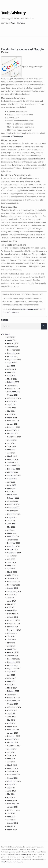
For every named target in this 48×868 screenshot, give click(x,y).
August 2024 (12, 401)
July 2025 (11, 366)
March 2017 (12, 688)
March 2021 (12, 533)
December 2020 (14, 543)
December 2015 (14, 736)
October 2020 (13, 549)
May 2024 (11, 411)
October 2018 (13, 627)
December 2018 (14, 620)
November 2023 (14, 430)
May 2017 (11, 681)
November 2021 (14, 508)
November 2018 (14, 623)
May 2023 (11, 450)
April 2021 (11, 530)
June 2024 (11, 408)
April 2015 (11, 762)
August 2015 (12, 749)
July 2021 (11, 520)
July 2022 (11, 482)
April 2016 (11, 723)
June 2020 (11, 562)
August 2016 (12, 710)
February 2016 (13, 730)
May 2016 (11, 720)
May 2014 (11, 794)
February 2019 (13, 614)
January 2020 (13, 578)
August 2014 (12, 784)
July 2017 (11, 675)
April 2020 (11, 569)
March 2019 (12, 611)
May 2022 (11, 488)
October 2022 (13, 472)
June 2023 (11, 446)
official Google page (15, 136)
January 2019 (13, 617)
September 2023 (14, 437)
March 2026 (12, 340)
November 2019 (14, 585)
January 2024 (13, 424)
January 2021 (13, 540)
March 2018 (12, 649)
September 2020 (14, 553)
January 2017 (13, 694)
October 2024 (13, 395)
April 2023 (11, 453)
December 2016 (14, 697)
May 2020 (11, 566)
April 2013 (11, 820)
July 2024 (11, 405)
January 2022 (13, 501)
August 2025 (12, 363)
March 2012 (12, 829)
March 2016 (12, 726)
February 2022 (13, 498)
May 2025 (11, 372)
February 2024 (13, 421)
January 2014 (13, 807)
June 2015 (11, 755)
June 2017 (11, 678)
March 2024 (12, 417)
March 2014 (12, 800)
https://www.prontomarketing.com (12, 862)
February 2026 (13, 343)
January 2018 (13, 656)
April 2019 (11, 607)
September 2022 (14, 475)
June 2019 (11, 601)
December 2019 (14, 582)
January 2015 (13, 772)
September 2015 (14, 746)
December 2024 (14, 388)
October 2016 (13, 704)
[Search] (44, 326)
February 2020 (13, 575)
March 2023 (12, 456)
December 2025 (14, 350)
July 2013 (11, 813)
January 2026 (13, 347)
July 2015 (11, 752)
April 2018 (11, 646)
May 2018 (11, 643)
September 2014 (14, 781)
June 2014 (11, 791)
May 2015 (11, 759)
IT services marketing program (23, 855)
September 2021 (14, 514)
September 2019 (14, 591)
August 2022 (12, 479)
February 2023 (13, 459)
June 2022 (11, 485)
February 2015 (13, 768)
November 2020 (14, 546)
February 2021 (13, 537)
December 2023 (14, 427)
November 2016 (14, 701)
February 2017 (13, 691)
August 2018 (12, 633)
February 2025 (13, 382)
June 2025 (11, 369)
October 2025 (13, 356)
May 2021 (11, 527)
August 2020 (12, 556)
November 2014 (14, 775)
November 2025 (14, 353)
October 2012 (13, 823)
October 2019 (13, 588)
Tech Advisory (13, 13)
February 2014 (13, 804)
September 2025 (14, 360)
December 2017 (14, 659)
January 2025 (13, 385)
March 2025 (12, 379)
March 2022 (12, 495)
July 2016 (11, 714)
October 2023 (13, 434)
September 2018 (14, 630)
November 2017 (14, 662)
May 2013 (11, 817)
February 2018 (13, 652)
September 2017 (14, 669)
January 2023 (13, 463)
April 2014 (11, 797)
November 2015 (14, 739)
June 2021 (11, 524)
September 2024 (14, 398)
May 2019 (11, 604)
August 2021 (12, 517)
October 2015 (13, 742)
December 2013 (14, 810)
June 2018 (11, 639)
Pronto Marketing (18, 23)
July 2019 (11, 598)
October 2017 (13, 665)
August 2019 (12, 594)
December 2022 (14, 466)
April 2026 (11, 337)
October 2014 (13, 778)
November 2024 (14, 392)
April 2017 (11, 685)
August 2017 (12, 672)
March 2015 (12, 765)
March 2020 (12, 572)
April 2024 (11, 414)
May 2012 (11, 826)
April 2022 (11, 491)
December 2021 (14, 504)
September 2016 (14, 707)
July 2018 (11, 636)
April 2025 (11, 376)
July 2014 (11, 788)
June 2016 (11, 717)
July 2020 (11, 559)
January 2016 (13, 733)
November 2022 (14, 469)
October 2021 (13, 511)
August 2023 (12, 440)
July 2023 (11, 443)
